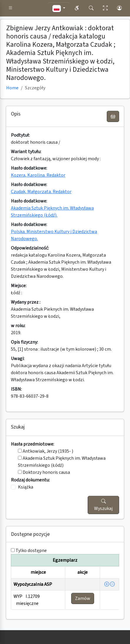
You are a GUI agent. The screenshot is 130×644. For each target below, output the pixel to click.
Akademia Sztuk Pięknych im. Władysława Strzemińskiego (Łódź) (62, 462)
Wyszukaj (103, 505)
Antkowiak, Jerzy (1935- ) (46, 451)
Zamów (83, 598)
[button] (11, 8)
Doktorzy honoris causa (44, 472)
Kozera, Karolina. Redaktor (38, 175)
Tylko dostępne (31, 551)
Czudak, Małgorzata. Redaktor (41, 192)
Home (12, 88)
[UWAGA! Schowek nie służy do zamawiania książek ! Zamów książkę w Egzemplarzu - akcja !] (113, 116)
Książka (26, 487)
